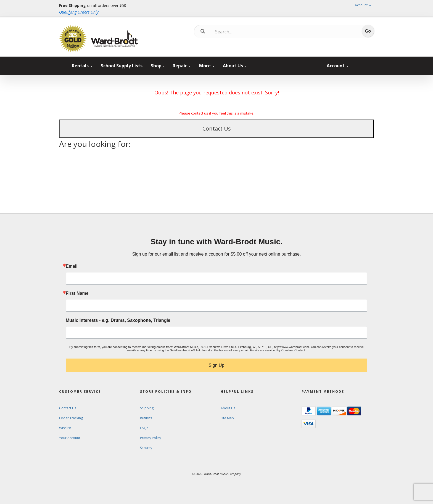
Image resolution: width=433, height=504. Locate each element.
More (207, 66)
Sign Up (217, 365)
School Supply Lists (122, 66)
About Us (235, 66)
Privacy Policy (151, 438)
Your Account (70, 438)
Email (72, 266)
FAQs (144, 428)
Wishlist (65, 428)
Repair (182, 66)
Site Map (227, 418)
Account (363, 5)
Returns (146, 418)
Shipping (147, 408)
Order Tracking (71, 418)
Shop (158, 66)
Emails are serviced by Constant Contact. (278, 350)
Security (146, 448)
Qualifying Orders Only (79, 12)
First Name (77, 293)
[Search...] (238, 32)
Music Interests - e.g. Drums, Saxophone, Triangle (118, 320)
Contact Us (217, 128)
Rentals (82, 66)
